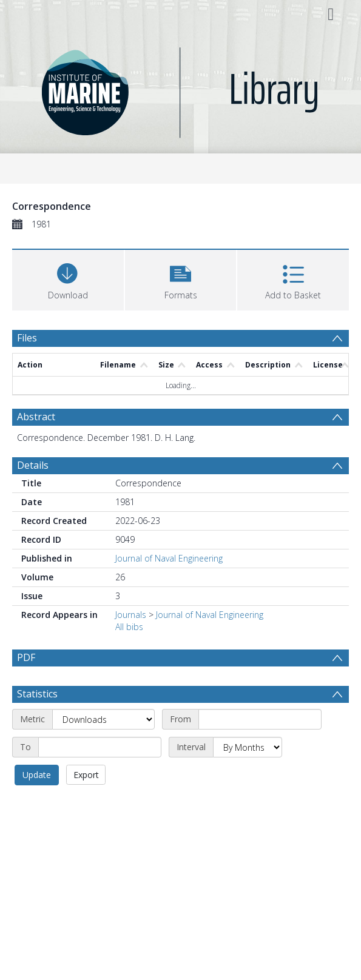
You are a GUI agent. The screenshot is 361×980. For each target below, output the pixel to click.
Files (27, 338)
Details (33, 465)
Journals (131, 615)
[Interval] (248, 747)
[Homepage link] (180, 89)
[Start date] (260, 719)
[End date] (100, 747)
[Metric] (103, 719)
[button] (181, 279)
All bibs (129, 627)
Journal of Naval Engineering (169, 558)
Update (37, 775)
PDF (26, 657)
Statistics (37, 694)
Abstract (36, 417)
